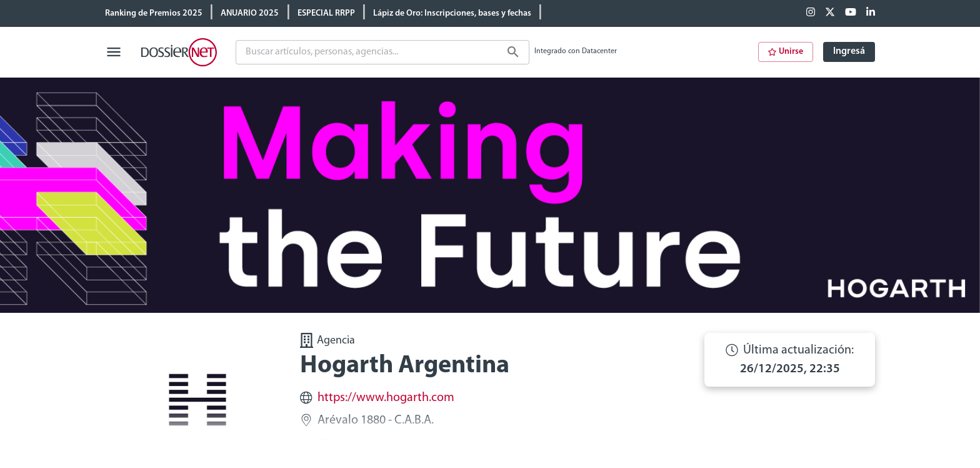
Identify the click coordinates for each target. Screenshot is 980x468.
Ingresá (849, 51)
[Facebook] (811, 13)
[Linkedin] (871, 13)
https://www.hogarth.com (386, 398)
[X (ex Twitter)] (830, 13)
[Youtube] (851, 13)
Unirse (786, 52)
